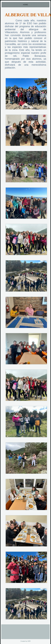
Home (26, 5)
